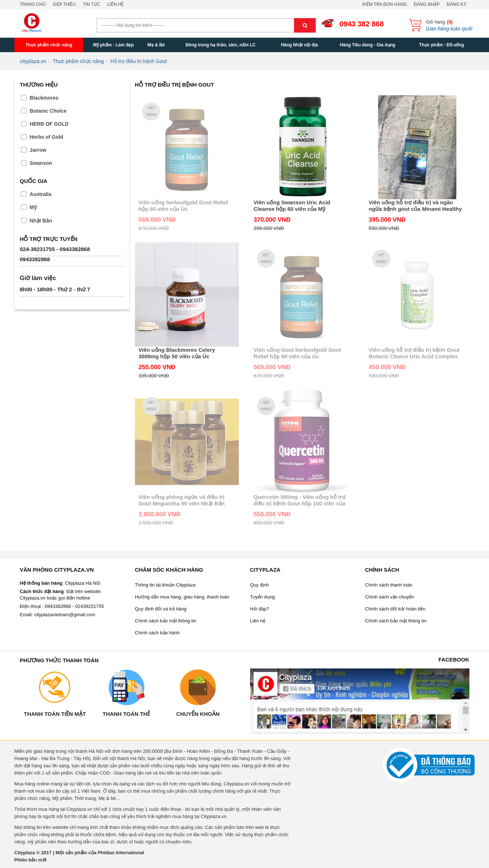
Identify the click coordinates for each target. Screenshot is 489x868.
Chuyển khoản (198, 714)
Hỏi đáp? (260, 609)
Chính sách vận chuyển (389, 597)
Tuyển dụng (263, 597)
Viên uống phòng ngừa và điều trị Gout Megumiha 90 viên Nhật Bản (182, 500)
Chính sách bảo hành (157, 633)
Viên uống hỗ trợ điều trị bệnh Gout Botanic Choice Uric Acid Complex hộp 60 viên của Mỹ (414, 353)
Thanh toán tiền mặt (55, 714)
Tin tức (92, 4)
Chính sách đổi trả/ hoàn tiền (395, 609)
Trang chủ (33, 4)
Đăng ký (456, 4)
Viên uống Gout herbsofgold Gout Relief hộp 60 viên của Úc (297, 353)
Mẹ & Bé (156, 45)
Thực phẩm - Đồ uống (442, 45)
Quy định (260, 585)
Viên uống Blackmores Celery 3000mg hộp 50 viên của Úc (177, 353)
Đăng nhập (427, 4)
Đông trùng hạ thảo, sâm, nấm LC (221, 45)
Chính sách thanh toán (389, 585)
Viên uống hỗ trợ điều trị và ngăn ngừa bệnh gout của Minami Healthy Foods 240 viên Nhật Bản (415, 206)
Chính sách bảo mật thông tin (165, 621)
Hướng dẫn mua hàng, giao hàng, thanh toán (182, 597)
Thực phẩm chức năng (49, 45)
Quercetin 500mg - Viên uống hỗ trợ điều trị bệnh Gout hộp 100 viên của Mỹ (299, 500)
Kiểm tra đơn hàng (384, 4)
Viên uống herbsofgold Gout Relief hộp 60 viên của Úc (183, 206)
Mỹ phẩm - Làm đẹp (113, 45)
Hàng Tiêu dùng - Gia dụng (368, 45)
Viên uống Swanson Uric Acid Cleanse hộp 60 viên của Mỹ (292, 206)
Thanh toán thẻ (126, 714)
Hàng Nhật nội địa (299, 45)
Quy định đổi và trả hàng (161, 609)
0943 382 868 (361, 24)
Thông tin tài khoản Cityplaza (165, 585)
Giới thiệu (64, 4)
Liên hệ (116, 4)
